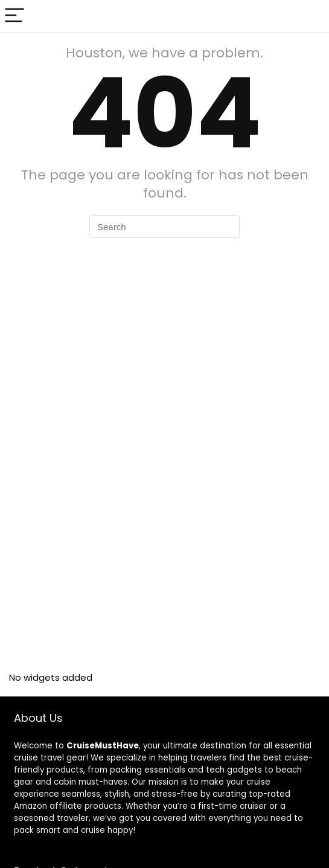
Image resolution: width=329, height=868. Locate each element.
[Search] (310, 16)
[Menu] (14, 16)
